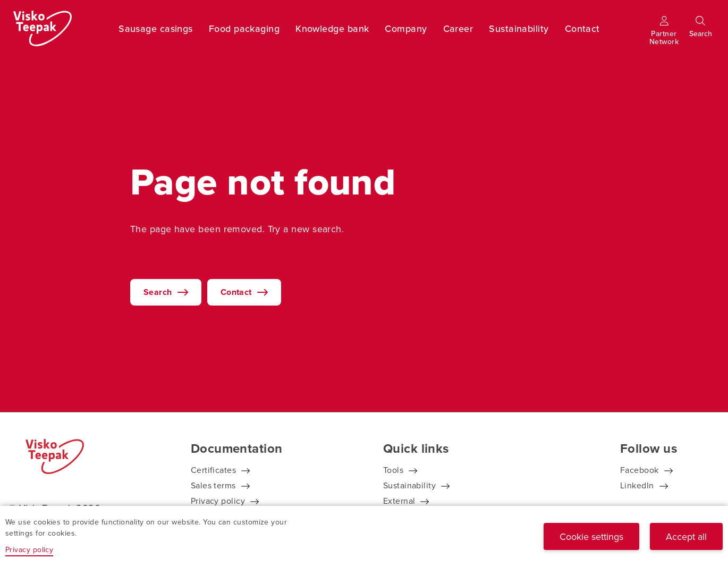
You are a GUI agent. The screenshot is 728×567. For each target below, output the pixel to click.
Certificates (213, 470)
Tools (393, 470)
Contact (582, 28)
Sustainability (519, 28)
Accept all (686, 536)
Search (158, 292)
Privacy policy (218, 501)
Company (406, 28)
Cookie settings (591, 536)
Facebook (640, 470)
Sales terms (213, 485)
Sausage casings (156, 28)
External (399, 501)
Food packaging (244, 28)
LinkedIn (637, 485)
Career (458, 28)
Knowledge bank (332, 28)
